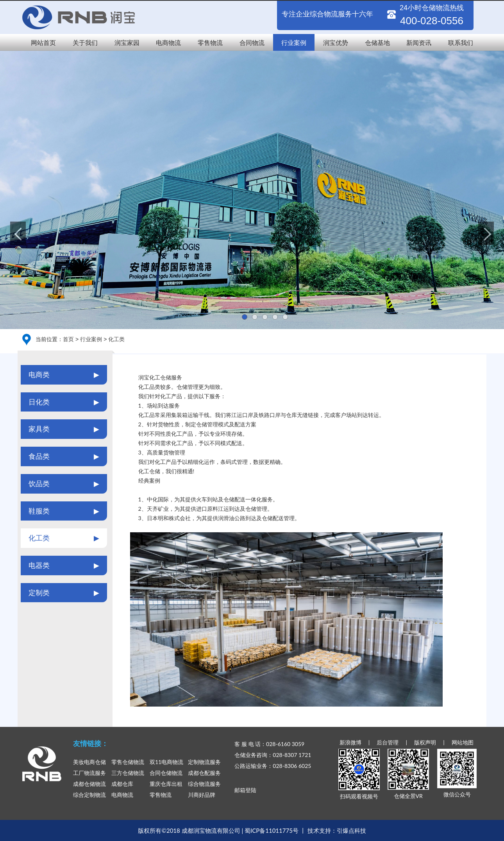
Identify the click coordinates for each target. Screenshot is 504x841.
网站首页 (43, 42)
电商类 (64, 375)
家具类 (64, 429)
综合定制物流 (89, 795)
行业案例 (294, 42)
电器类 (64, 565)
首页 (68, 339)
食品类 (64, 456)
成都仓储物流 (89, 784)
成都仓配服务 (204, 773)
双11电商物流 (166, 762)
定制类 (64, 593)
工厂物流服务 (89, 773)
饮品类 (64, 484)
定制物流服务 (204, 762)
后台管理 (388, 742)
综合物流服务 (204, 784)
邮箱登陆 (245, 790)
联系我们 (461, 42)
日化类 (64, 402)
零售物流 (210, 42)
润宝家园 (127, 42)
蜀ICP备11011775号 (272, 830)
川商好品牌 (202, 795)
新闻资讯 (419, 42)
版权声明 (425, 742)
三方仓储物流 (128, 773)
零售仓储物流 (128, 762)
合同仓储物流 (166, 773)
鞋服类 (64, 511)
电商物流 (168, 42)
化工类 (116, 339)
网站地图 (463, 742)
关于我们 (85, 42)
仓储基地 (377, 42)
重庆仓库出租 (166, 784)
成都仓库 (122, 784)
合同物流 (252, 42)
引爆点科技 (351, 830)
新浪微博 (350, 742)
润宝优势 (336, 42)
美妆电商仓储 (89, 762)
